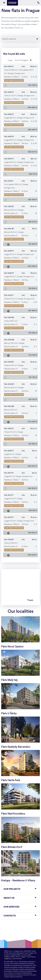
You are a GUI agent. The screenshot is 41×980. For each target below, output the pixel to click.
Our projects (12, 889)
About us (9, 898)
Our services (11, 907)
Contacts (10, 916)
